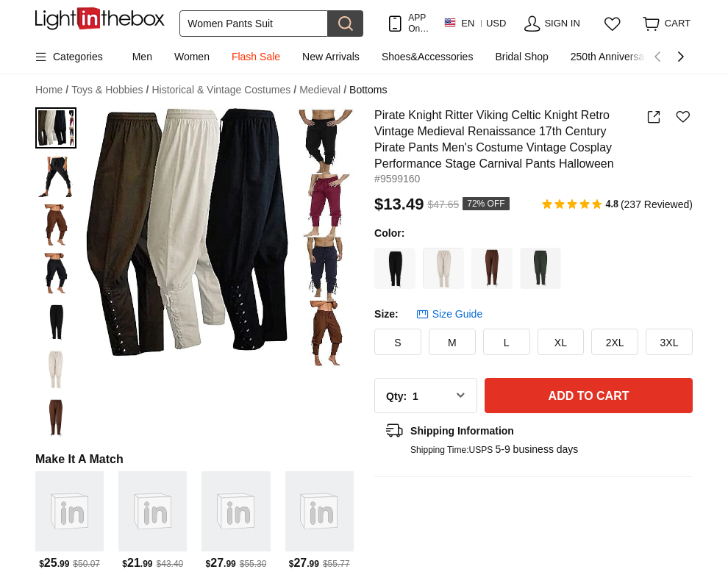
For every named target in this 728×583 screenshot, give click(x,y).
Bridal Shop (521, 57)
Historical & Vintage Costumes (224, 90)
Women (192, 57)
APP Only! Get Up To (418, 23)
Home (52, 90)
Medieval (323, 90)
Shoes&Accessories (428, 57)
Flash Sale (256, 57)
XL (561, 343)
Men (142, 57)
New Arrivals (331, 57)
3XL (670, 343)
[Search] (254, 24)
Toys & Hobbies (110, 90)
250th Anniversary (612, 57)
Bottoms (368, 90)
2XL (615, 343)
